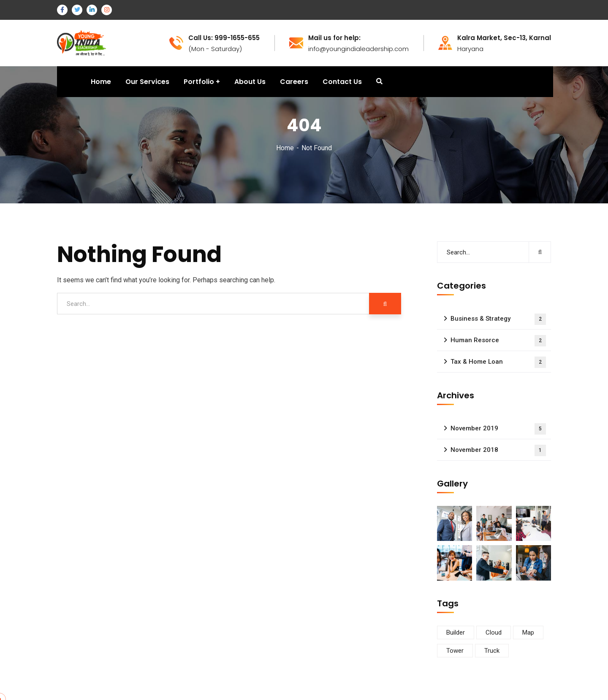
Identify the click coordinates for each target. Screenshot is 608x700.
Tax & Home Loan (498, 362)
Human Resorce (498, 341)
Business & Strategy (498, 319)
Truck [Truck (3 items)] (492, 651)
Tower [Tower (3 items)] (455, 651)
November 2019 (498, 429)
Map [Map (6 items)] (528, 632)
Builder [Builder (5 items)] (456, 632)
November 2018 (498, 450)
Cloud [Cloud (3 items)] (494, 632)
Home (285, 148)
